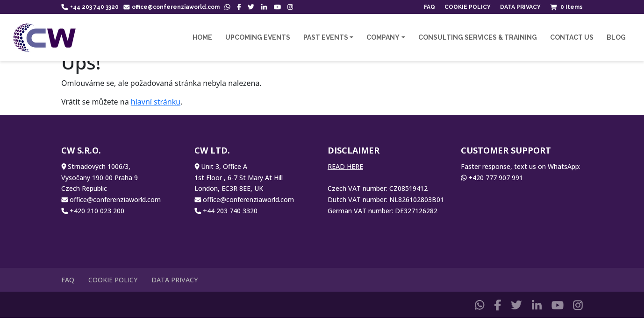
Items (566, 7)
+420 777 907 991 (496, 178)
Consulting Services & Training (478, 37)
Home (202, 37)
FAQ (429, 7)
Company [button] (383, 37)
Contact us (572, 37)
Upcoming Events (258, 37)
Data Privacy (520, 7)
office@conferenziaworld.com (172, 7)
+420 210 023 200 (97, 211)
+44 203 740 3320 (90, 7)
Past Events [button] (326, 37)
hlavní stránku (156, 102)
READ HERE (345, 166)
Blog (616, 37)
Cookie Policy (468, 7)
